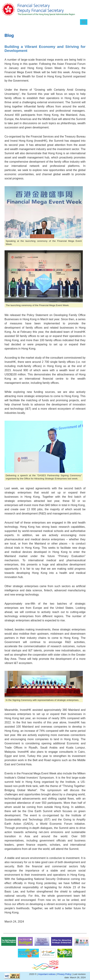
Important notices (47, 974)
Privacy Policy (64, 974)
